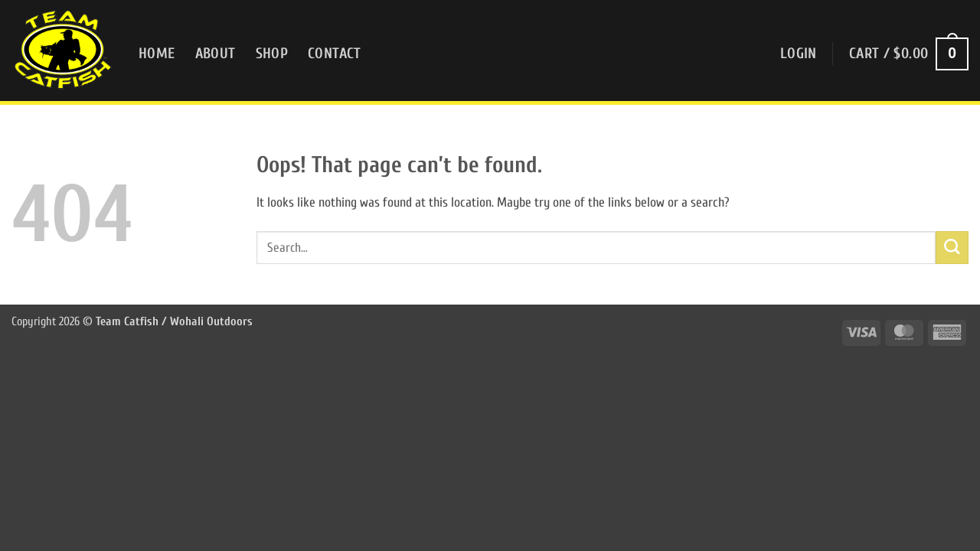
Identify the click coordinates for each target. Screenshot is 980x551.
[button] (799, 54)
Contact (335, 54)
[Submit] (952, 248)
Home (157, 54)
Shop (272, 54)
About (216, 54)
